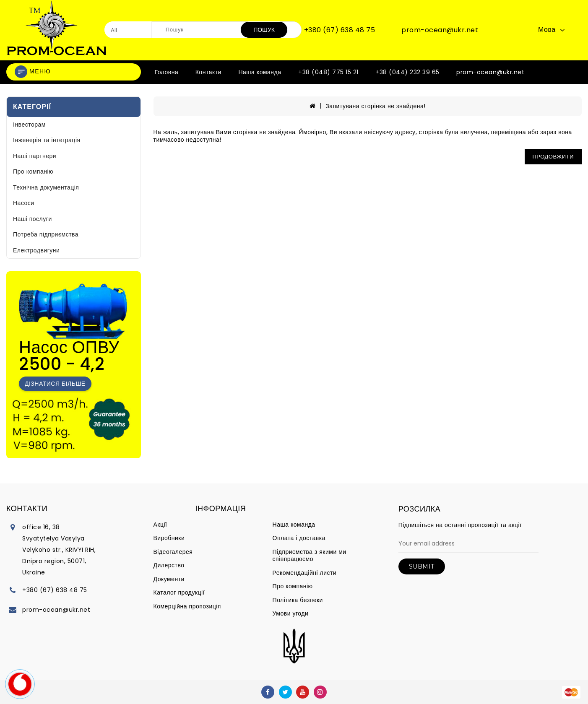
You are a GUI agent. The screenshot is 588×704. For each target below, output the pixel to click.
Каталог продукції (179, 592)
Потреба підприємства (46, 234)
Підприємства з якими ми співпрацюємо (310, 556)
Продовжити (553, 157)
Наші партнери (35, 156)
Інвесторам (29, 125)
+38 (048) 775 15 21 (328, 72)
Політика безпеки (298, 600)
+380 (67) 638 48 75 (340, 30)
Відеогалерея (173, 552)
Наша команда (260, 72)
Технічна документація (46, 187)
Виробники (169, 538)
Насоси (24, 203)
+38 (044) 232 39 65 (407, 72)
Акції (160, 525)
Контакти (208, 72)
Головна (167, 72)
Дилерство (169, 565)
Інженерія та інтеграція (47, 140)
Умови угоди (291, 613)
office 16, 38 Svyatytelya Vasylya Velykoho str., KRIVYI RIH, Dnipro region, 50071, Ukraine (59, 550)
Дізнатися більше (55, 384)
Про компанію (33, 171)
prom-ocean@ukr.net (440, 30)
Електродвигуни (36, 250)
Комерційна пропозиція (187, 606)
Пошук (264, 30)
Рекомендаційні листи (305, 573)
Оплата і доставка (299, 538)
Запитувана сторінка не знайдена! (375, 106)
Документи (169, 579)
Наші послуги (33, 219)
